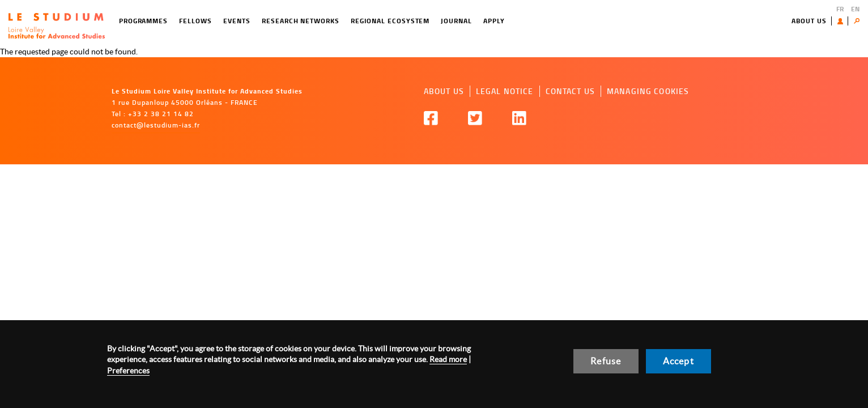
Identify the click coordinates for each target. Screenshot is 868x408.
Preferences (128, 371)
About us (809, 21)
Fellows (195, 21)
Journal (456, 21)
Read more (448, 359)
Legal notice (505, 91)
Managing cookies (648, 91)
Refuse (606, 361)
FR (840, 9)
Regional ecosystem (390, 21)
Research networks (301, 21)
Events (237, 21)
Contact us (570, 91)
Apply (494, 21)
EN (855, 9)
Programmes (144, 21)
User (843, 21)
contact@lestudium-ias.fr (156, 125)
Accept (678, 361)
